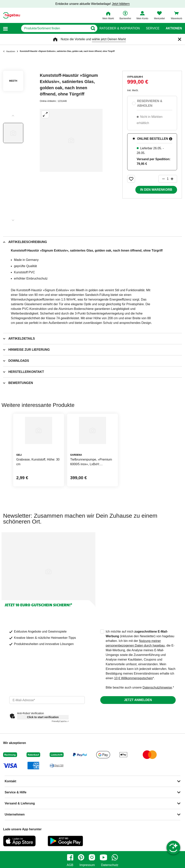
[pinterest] (81, 857)
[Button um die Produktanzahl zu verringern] (162, 179)
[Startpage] (12, 15)
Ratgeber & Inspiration (120, 28)
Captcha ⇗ (60, 721)
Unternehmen (15, 814)
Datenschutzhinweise (157, 687)
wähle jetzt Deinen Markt (109, 39)
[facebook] (70, 857)
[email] (47, 700)
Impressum (87, 865)
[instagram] (92, 857)
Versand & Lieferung (20, 803)
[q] (49, 28)
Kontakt (10, 781)
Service (153, 28)
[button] (5, 28)
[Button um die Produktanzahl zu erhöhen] (174, 179)
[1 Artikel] (168, 179)
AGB (70, 865)
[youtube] (103, 857)
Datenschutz (110, 865)
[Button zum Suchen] (92, 28)
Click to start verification (43, 717)
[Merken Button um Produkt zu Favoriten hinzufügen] (131, 179)
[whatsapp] (115, 857)
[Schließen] (180, 39)
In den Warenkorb (156, 190)
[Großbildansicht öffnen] (71, 140)
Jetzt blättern (121, 4)
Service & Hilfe (16, 792)
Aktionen (174, 28)
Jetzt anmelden (138, 700)
